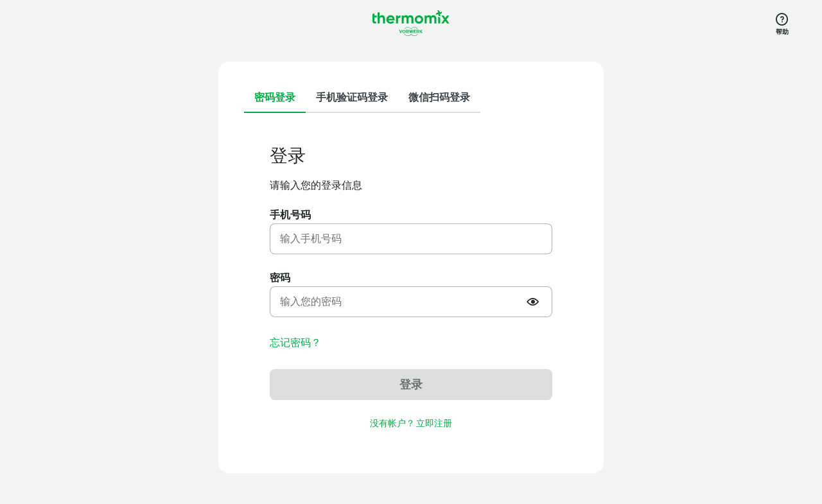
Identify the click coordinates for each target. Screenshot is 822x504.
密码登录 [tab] (275, 97)
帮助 (782, 32)
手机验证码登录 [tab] (352, 97)
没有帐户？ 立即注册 (411, 423)
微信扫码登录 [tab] (439, 97)
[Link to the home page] (411, 23)
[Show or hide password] (534, 302)
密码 (280, 278)
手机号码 (290, 215)
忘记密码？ (295, 343)
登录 (411, 385)
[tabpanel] (411, 288)
